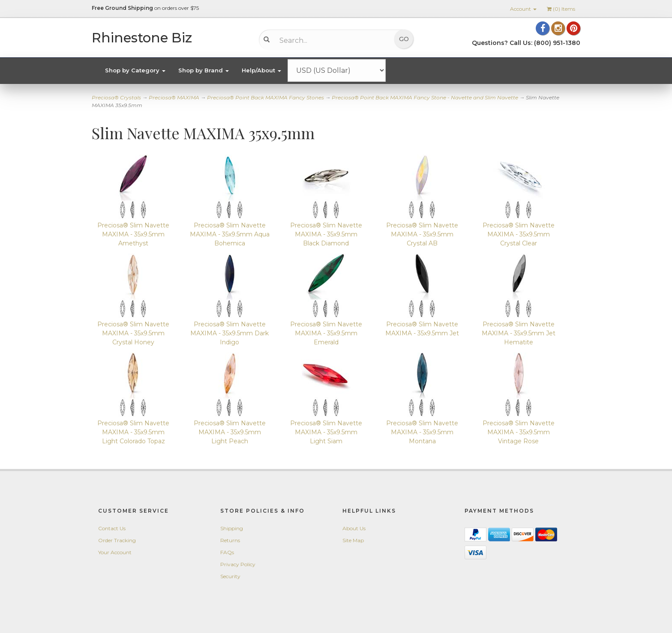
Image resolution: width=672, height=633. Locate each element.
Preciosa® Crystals (116, 97)
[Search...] (330, 40)
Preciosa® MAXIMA (174, 97)
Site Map (353, 540)
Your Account (115, 552)
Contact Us (112, 528)
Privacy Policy (238, 564)
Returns (230, 540)
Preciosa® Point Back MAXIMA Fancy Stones (265, 97)
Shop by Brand (204, 70)
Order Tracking (117, 540)
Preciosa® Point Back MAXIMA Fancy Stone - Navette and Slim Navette (425, 97)
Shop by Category (135, 70)
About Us (354, 528)
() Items (561, 9)
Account (523, 9)
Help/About (261, 70)
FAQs (227, 552)
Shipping (232, 528)
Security (230, 576)
